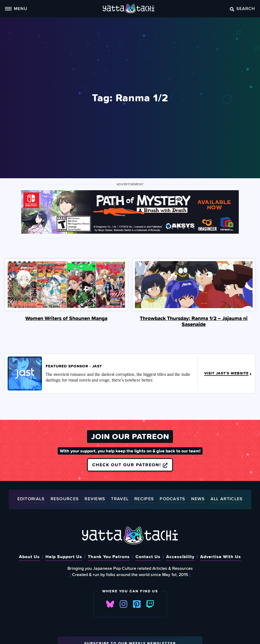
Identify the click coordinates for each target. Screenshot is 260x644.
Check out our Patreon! (130, 465)
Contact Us (148, 557)
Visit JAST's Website (228, 374)
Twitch (150, 604)
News (198, 499)
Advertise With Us (221, 557)
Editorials (31, 499)
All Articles (227, 499)
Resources (65, 499)
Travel (120, 499)
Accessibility (180, 557)
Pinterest (137, 604)
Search (242, 8)
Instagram (123, 604)
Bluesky (110, 604)
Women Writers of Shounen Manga (66, 318)
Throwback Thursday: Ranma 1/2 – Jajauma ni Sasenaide (194, 321)
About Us (29, 557)
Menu (16, 8)
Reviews (95, 499)
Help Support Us (64, 557)
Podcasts (172, 499)
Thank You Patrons (109, 557)
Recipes (144, 499)
